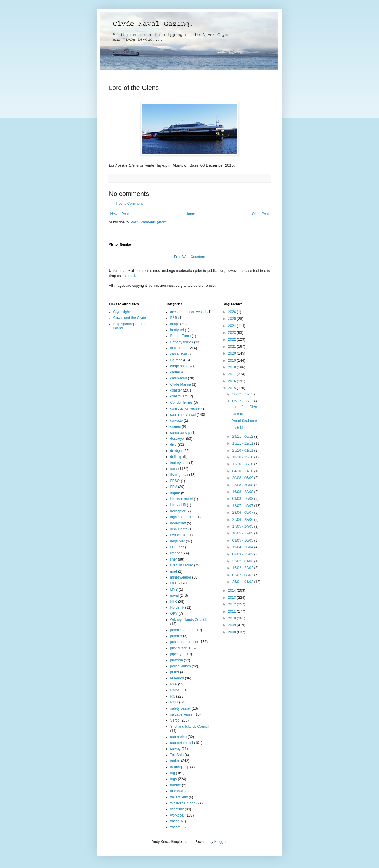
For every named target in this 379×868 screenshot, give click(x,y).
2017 (232, 374)
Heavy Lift (178, 505)
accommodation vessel (188, 312)
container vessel (183, 415)
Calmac (176, 360)
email (131, 276)
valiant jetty (179, 797)
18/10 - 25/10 (243, 457)
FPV (174, 487)
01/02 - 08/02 (243, 575)
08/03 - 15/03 (243, 554)
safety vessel (180, 708)
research (177, 678)
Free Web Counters (190, 257)
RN (173, 696)
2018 (232, 367)
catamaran (179, 378)
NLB (174, 602)
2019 (232, 360)
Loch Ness (240, 428)
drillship (176, 457)
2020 (232, 353)
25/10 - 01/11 (243, 450)
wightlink (177, 809)
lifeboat (176, 553)
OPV (174, 613)
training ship (180, 767)
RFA (174, 684)
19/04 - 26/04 (243, 547)
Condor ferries (182, 402)
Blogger (220, 842)
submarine (179, 737)
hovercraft (178, 523)
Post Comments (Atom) (149, 222)
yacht (175, 821)
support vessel (182, 743)
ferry (174, 469)
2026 (232, 312)
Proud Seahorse (244, 421)
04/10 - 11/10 (243, 471)
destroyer (178, 439)
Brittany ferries (182, 342)
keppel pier (179, 535)
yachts (175, 827)
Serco (175, 720)
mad (174, 571)
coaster (176, 390)
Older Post (260, 214)
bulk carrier (179, 348)
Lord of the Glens (245, 407)
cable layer (179, 354)
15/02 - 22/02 (243, 568)
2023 (232, 333)
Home (190, 214)
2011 (232, 611)
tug (173, 773)
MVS (174, 590)
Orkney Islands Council (188, 620)
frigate (175, 493)
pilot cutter (178, 648)
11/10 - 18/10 (243, 464)
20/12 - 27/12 (243, 394)
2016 (232, 381)
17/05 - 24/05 (243, 526)
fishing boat (179, 475)
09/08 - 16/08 (243, 499)
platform (177, 660)
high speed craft (183, 517)
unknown (177, 791)
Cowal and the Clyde (130, 318)
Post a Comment (130, 204)
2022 (232, 339)
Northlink (177, 608)
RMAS (175, 690)
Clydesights (123, 312)
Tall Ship (177, 755)
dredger (176, 451)
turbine (176, 785)
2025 (232, 319)
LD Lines (177, 547)
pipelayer (178, 654)
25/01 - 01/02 (243, 582)
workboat (178, 815)
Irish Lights (179, 529)
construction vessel (185, 408)
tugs (174, 779)
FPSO (175, 481)
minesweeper (181, 577)
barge (175, 324)
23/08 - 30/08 (243, 485)
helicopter (178, 511)
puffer (175, 672)
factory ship (179, 463)
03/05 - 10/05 (243, 540)
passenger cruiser (184, 642)
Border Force (181, 336)
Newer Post (120, 214)
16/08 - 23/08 (243, 492)
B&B (174, 318)
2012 (232, 604)
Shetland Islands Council (190, 727)
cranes (176, 426)
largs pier (178, 541)
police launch (181, 666)
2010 (232, 618)
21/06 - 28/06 (243, 520)
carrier (175, 372)
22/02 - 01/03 (243, 561)
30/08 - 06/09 (243, 478)
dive (174, 445)
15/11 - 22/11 (243, 443)
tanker (175, 761)
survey (175, 749)
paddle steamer (183, 630)
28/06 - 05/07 (243, 513)
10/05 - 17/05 (243, 533)
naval (175, 595)
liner (174, 559)
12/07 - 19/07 (243, 506)
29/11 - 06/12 (243, 437)
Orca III (237, 414)
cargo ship (178, 366)
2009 (232, 625)
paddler (176, 636)
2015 (232, 388)
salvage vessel (182, 714)
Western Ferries (183, 803)
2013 (232, 598)
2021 (232, 347)
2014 (232, 590)
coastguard (179, 396)
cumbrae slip (180, 433)
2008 (232, 632)
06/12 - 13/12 (243, 401)
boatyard (177, 330)
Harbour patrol (182, 499)
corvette (177, 421)
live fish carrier (182, 565)
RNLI (174, 702)
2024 (232, 326)
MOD (174, 583)
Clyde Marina (181, 384)
